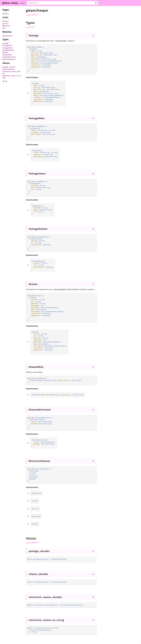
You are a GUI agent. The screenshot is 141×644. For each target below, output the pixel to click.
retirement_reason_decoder (45, 597)
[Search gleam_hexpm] (62, 3)
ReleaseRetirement (9, 57)
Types (30, 23)
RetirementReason (9, 59)
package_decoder (9, 67)
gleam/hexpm (7, 36)
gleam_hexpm (11, 3)
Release (5, 52)
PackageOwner (7, 48)
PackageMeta (7, 46)
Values (31, 538)
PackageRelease (8, 50)
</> (93, 35)
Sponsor (5, 24)
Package (5, 43)
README (5, 14)
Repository (6, 26)
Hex (4, 28)
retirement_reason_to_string (46, 620)
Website (5, 21)
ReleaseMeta (7, 55)
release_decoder (8, 69)
